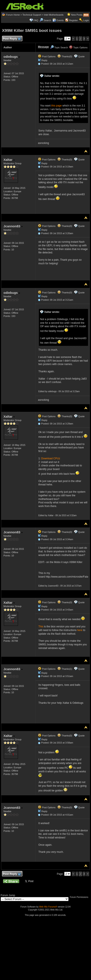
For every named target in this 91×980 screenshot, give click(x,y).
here (80, 630)
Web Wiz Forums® (48, 907)
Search (47, 20)
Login (86, 20)
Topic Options (78, 47)
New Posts (77, 15)
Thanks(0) (65, 56)
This (41, 627)
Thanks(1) (65, 669)
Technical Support (32, 15)
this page (57, 106)
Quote (81, 56)
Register (74, 20)
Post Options (47, 56)
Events (58, 20)
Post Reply (12, 39)
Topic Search (59, 47)
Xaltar (9, 160)
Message (43, 47)
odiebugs (12, 57)
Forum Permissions (80, 897)
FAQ (36, 20)
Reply (44, 60)
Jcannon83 (13, 226)
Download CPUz (51, 458)
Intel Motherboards (54, 15)
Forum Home (13, 15)
